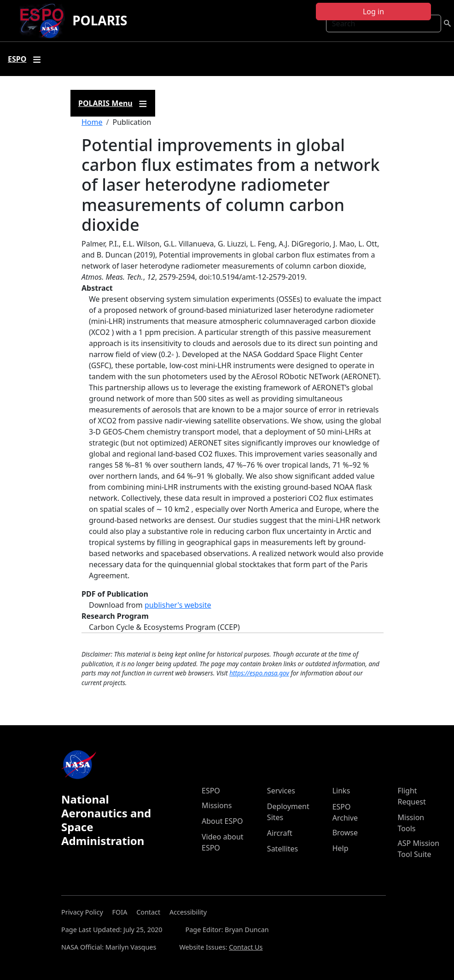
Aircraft (280, 833)
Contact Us (246, 947)
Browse (345, 833)
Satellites (282, 849)
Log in (373, 12)
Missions (217, 805)
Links (341, 791)
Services (281, 791)
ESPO (211, 791)
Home (92, 122)
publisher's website (178, 605)
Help (340, 848)
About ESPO (222, 821)
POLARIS (100, 20)
